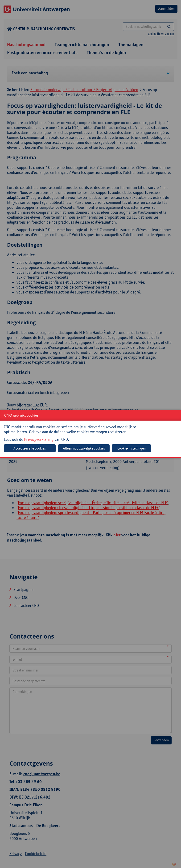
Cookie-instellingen (132, 448)
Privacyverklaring (39, 439)
